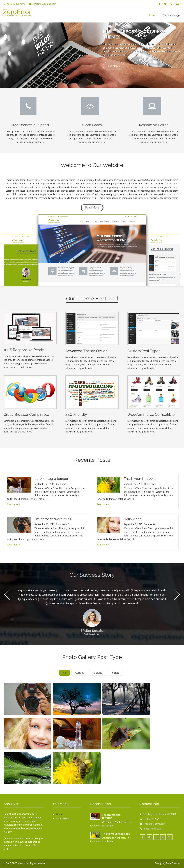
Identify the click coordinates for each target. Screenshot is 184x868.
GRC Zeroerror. (19, 863)
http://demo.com (153, 829)
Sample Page (172, 15)
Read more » (14, 504)
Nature (116, 673)
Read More (92, 208)
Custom (79, 673)
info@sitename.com (155, 824)
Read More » (114, 66)
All (65, 673)
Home (152, 15)
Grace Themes (173, 863)
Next (177, 594)
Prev (7, 594)
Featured (98, 673)
